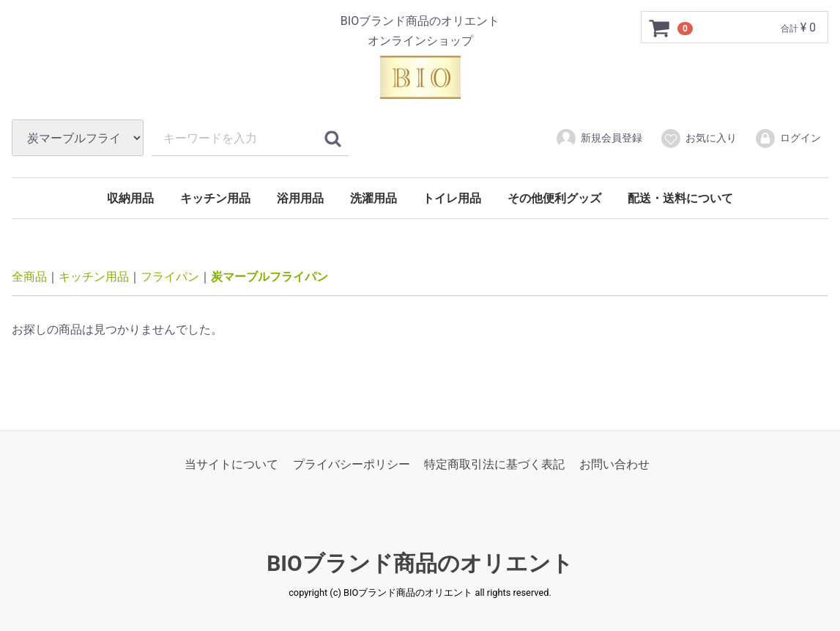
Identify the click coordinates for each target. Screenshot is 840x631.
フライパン (170, 277)
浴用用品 (300, 198)
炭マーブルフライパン (270, 277)
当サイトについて (231, 464)
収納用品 (130, 198)
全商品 (29, 277)
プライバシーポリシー (352, 464)
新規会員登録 (599, 139)
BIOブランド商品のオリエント (420, 563)
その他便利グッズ (554, 198)
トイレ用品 (452, 198)
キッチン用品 (215, 198)
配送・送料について (680, 198)
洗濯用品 (373, 198)
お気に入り (698, 139)
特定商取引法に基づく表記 (494, 464)
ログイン (788, 139)
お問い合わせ (614, 464)
